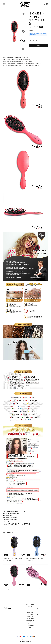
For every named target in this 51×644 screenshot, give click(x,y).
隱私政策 (26, 641)
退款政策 (30, 641)
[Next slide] (23, 31)
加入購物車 (38, 45)
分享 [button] (31, 49)
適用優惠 (31, 31)
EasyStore (32, 639)
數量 (30, 38)
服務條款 (22, 641)
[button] (4, 4)
